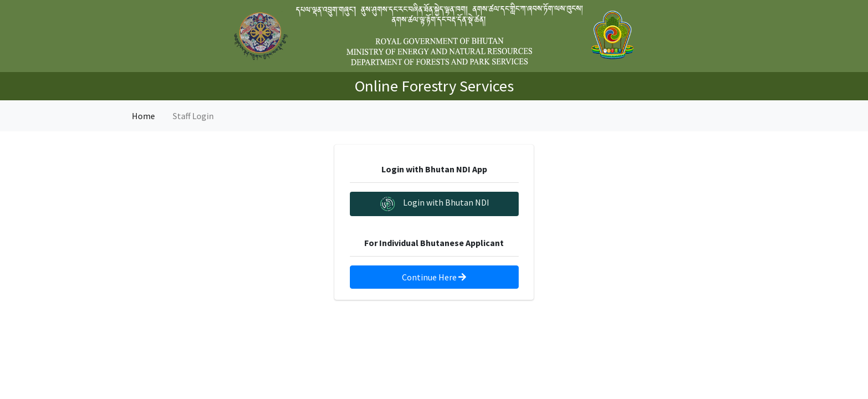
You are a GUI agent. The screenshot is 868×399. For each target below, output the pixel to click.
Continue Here (434, 277)
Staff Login (193, 116)
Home (143, 116)
